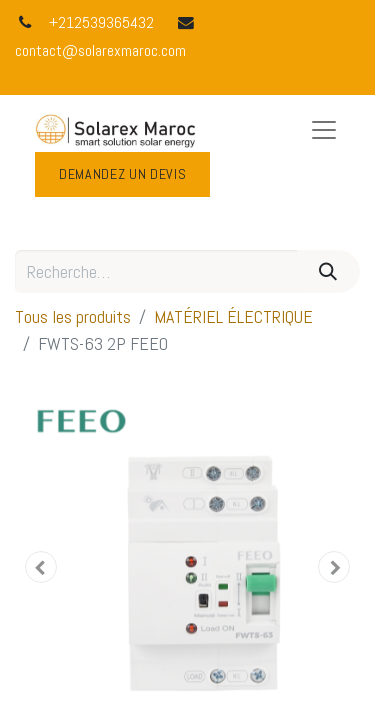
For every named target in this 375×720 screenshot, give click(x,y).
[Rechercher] (328, 271)
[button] (41, 567)
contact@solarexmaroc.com (100, 51)
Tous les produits (73, 316)
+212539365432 (101, 23)
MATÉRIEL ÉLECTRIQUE (233, 316)
